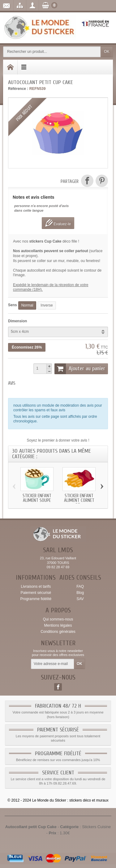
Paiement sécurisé (36, 593)
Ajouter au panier (80, 369)
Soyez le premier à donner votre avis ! (58, 440)
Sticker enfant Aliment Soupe (37, 498)
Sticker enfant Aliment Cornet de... (79, 500)
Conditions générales (58, 632)
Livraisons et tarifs (36, 586)
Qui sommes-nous (58, 619)
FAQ (80, 586)
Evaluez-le (58, 223)
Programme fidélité (36, 599)
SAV (80, 599)
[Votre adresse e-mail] (53, 664)
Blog (80, 593)
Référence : (18, 89)
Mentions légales (58, 625)
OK (107, 52)
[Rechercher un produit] (52, 52)
